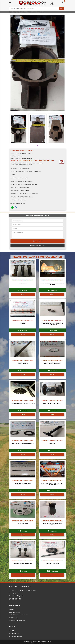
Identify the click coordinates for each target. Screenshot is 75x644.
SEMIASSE (52, 443)
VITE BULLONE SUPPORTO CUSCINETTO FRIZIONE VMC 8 (52, 324)
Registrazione (14, 633)
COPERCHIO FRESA (23, 524)
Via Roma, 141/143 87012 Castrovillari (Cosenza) (23, 590)
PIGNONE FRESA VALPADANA (23, 484)
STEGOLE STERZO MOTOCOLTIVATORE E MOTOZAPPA (52, 484)
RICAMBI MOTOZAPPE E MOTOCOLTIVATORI (24, 12)
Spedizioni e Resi (14, 618)
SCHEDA (23, 294)
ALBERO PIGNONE (23, 363)
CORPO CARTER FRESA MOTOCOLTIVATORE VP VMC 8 (52, 284)
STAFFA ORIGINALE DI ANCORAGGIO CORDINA (52, 524)
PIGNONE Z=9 (23, 283)
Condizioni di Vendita (15, 612)
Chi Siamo (12, 609)
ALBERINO (23, 323)
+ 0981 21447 (14, 593)
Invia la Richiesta (38, 241)
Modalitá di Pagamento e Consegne (18, 615)
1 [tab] (37, 145)
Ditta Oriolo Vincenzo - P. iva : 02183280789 (42, 642)
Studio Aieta (41, 643)
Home (11, 12)
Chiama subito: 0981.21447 (37, 245)
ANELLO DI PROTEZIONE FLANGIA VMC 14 (23, 443)
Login (12, 631)
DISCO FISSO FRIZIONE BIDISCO (52, 363)
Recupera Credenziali (16, 636)
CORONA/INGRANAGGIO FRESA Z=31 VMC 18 (23, 403)
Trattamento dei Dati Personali (17, 620)
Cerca (62, 8)
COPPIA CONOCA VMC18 (52, 564)
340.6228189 (15, 599)
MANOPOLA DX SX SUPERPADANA (23, 564)
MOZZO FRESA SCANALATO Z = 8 (52, 403)
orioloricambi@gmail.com (17, 596)
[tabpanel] (19, 129)
